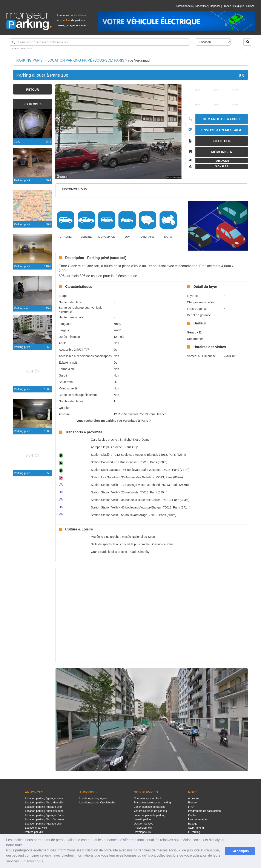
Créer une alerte (22, 48)
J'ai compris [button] (240, 851)
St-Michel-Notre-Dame (134, 440)
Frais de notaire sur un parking (152, 802)
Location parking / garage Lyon (44, 807)
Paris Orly (131, 447)
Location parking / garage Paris (44, 798)
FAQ (191, 807)
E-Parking (194, 832)
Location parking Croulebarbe (97, 802)
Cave (17, 142)
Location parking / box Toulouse (44, 811)
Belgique (239, 6)
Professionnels (184, 6)
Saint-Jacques (105, 470)
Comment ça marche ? (148, 798)
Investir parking (143, 819)
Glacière (101, 455)
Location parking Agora (93, 798)
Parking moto (22, 308)
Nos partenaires (198, 819)
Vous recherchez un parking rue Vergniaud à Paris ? (114, 421)
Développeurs (142, 832)
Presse (192, 802)
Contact (193, 815)
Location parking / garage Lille (43, 824)
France (227, 6)
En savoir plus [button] (32, 861)
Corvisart (102, 462)
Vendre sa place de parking (150, 811)
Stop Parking (196, 828)
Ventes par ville (34, 832)
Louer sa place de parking (150, 815)
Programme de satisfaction (204, 811)
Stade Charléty (139, 552)
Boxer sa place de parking (150, 807)
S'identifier (201, 6)
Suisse (250, 6)
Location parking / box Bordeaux (45, 819)
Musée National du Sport (138, 537)
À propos (194, 798)
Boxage (193, 824)
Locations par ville (36, 828)
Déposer (215, 6)
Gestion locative (144, 824)
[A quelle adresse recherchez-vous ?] (100, 42)
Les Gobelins (105, 477)
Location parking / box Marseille (44, 802)
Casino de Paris (163, 544)
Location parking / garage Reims (45, 815)
